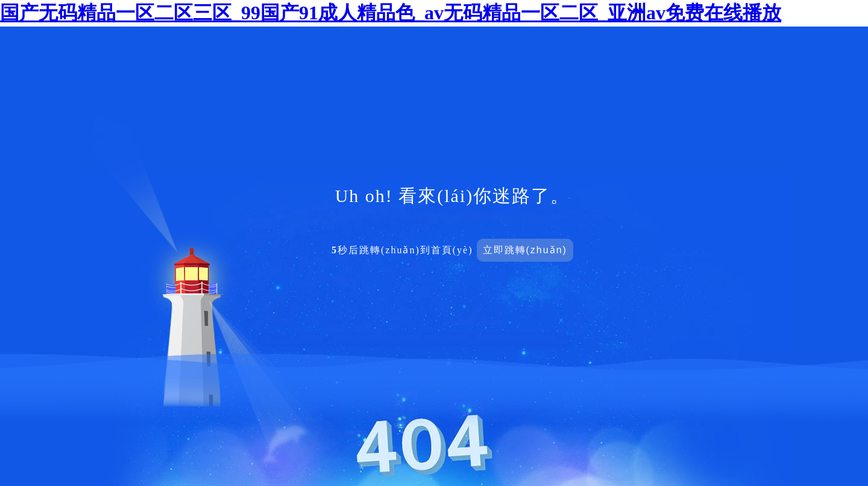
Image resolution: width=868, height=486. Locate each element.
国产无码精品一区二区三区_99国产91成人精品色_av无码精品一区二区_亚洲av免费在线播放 (391, 13)
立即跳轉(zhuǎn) (525, 250)
